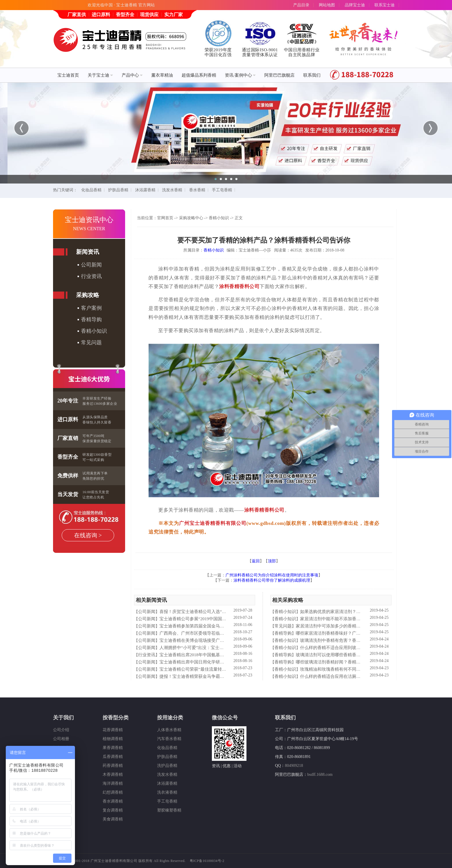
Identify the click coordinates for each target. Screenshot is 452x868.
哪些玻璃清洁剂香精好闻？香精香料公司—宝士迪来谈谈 (350, 662)
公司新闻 (91, 265)
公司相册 (61, 739)
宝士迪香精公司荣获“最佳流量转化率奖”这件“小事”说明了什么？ (222, 669)
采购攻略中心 (191, 218)
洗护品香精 (167, 766)
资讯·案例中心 (240, 75)
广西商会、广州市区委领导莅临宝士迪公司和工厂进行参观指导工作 (224, 633)
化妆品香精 (91, 190)
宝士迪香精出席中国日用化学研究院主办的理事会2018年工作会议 (222, 662)
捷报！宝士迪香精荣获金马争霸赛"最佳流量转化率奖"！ (213, 676)
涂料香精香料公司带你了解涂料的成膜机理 (272, 580)
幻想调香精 (113, 792)
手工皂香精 (222, 190)
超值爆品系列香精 (199, 75)
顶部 (272, 561)
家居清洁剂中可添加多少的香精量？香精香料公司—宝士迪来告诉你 (361, 626)
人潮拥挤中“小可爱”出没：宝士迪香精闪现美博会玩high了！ (217, 648)
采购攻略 (88, 295)
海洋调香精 (113, 783)
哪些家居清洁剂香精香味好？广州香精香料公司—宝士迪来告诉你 (358, 633)
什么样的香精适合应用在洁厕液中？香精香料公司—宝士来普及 (361, 676)
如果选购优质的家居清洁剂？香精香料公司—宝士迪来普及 (356, 612)
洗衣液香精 (167, 792)
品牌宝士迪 (355, 5)
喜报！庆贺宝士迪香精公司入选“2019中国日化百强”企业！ (215, 612)
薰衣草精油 (162, 75)
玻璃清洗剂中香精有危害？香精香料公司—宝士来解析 (352, 640)
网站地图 (327, 5)
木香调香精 (113, 775)
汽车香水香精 (169, 739)
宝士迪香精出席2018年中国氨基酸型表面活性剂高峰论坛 (213, 655)
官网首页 (165, 218)
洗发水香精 (172, 190)
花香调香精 (113, 730)
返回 (256, 561)
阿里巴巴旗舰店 (279, 75)
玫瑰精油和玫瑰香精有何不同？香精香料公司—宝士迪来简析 (358, 669)
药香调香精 (113, 766)
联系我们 (312, 75)
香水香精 (197, 190)
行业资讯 (91, 276)
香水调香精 (113, 801)
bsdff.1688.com (320, 775)
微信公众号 (225, 718)
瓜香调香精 (113, 757)
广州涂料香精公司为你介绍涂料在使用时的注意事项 (272, 575)
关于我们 (63, 718)
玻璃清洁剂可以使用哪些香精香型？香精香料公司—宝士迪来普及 (358, 655)
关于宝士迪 (100, 75)
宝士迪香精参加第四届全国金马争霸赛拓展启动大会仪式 (213, 626)
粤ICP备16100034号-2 (207, 861)
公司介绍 (61, 730)
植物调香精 (113, 739)
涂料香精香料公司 (239, 287)
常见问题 (91, 343)
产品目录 (301, 5)
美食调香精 (113, 819)
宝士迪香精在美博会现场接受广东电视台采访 (203, 640)
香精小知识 (94, 331)
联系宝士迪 (385, 5)
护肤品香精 (118, 190)
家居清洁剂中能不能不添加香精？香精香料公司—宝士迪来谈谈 (361, 619)
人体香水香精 (169, 730)
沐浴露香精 (145, 190)
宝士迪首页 (68, 75)
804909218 (294, 766)
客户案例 (91, 308)
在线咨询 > (88, 535)
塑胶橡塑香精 (169, 810)
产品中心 (132, 75)
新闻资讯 (88, 252)
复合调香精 (113, 810)
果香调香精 (113, 748)
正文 (239, 218)
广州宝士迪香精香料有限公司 (213, 523)
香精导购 (91, 319)
